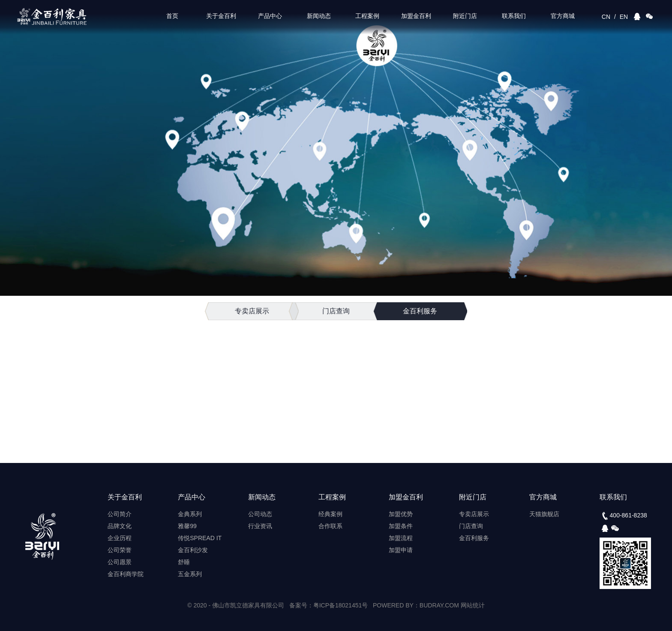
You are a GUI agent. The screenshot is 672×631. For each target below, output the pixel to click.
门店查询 (336, 311)
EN (624, 17)
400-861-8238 (623, 516)
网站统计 (473, 605)
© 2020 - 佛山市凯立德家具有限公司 (236, 605)
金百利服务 (420, 311)
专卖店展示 (252, 311)
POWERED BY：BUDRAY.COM (417, 605)
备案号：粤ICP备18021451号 (329, 605)
